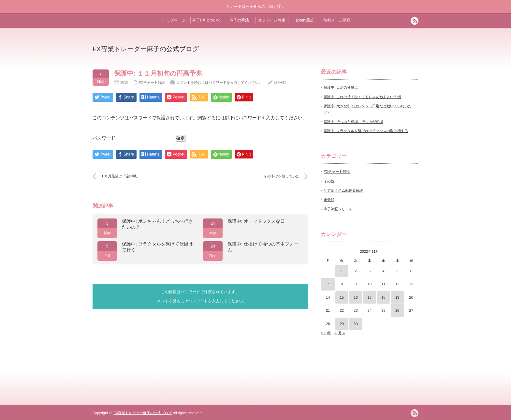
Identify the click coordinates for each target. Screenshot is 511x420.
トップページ (174, 20)
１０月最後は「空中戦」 (120, 176)
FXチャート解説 (152, 82)
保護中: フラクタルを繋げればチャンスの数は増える (366, 131)
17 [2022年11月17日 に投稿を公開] (370, 297)
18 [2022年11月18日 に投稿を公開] (383, 297)
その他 (329, 181)
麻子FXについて (206, 20)
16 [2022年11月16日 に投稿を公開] (356, 297)
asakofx (280, 82)
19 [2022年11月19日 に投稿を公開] (397, 297)
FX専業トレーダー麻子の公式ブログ (146, 49)
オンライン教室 (272, 20)
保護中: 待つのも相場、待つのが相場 (353, 122)
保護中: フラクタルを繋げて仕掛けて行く (157, 247)
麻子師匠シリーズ (338, 209)
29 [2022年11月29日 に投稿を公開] (342, 324)
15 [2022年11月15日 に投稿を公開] (342, 297)
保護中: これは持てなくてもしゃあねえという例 (362, 97)
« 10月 (326, 333)
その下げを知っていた (282, 176)
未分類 (329, 200)
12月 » (340, 333)
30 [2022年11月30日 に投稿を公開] (356, 324)
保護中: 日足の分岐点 (341, 87)
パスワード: (133, 138)
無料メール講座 (337, 20)
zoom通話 (304, 20)
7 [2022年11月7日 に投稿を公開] (328, 284)
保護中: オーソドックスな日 (256, 221)
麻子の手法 (239, 20)
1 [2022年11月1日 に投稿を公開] (342, 271)
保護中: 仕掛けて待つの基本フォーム (263, 247)
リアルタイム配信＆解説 (343, 190)
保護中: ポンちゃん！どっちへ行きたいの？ (157, 224)
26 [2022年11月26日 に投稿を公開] (397, 310)
